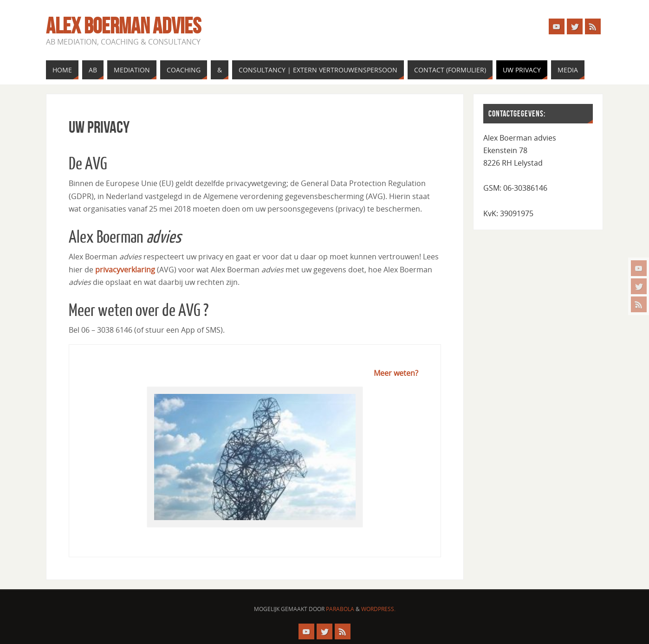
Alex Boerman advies (123, 26)
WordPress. (378, 609)
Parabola (340, 609)
